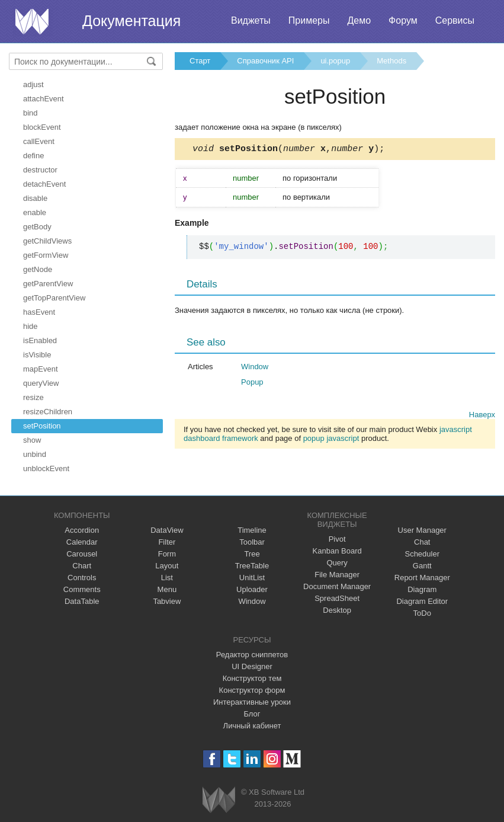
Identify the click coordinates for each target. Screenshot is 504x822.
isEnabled (40, 340)
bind (31, 113)
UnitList (252, 578)
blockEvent (42, 127)
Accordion (82, 530)
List (167, 578)
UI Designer (252, 666)
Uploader (252, 589)
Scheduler (422, 554)
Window (255, 368)
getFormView (46, 255)
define (33, 156)
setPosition (42, 426)
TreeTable (252, 566)
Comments (82, 589)
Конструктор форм (252, 690)
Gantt (422, 566)
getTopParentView (54, 298)
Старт (200, 61)
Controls (82, 578)
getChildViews (47, 241)
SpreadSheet (337, 598)
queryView (41, 383)
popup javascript (331, 440)
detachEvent (44, 184)
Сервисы (455, 20)
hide (31, 326)
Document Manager (337, 586)
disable (35, 198)
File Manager (337, 575)
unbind (35, 454)
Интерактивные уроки (252, 702)
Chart (82, 566)
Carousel (82, 554)
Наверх (482, 416)
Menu (167, 589)
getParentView (48, 284)
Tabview (167, 601)
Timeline (252, 530)
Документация (131, 21)
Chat (422, 542)
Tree (252, 554)
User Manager (422, 530)
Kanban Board (337, 551)
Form (167, 554)
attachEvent (44, 99)
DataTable (82, 601)
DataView (167, 530)
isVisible (37, 355)
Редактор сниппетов (252, 655)
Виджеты (251, 20)
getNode (38, 269)
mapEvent (41, 369)
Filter (167, 542)
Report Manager (422, 578)
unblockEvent (46, 468)
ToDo (422, 613)
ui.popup (335, 61)
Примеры (309, 20)
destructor (40, 170)
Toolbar (252, 542)
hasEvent (39, 312)
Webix (219, 800)
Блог (252, 714)
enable (35, 212)
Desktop (337, 610)
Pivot (337, 539)
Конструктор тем (252, 678)
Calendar (82, 542)
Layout (167, 566)
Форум (403, 20)
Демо (359, 20)
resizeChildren (48, 412)
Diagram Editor (422, 601)
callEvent (39, 141)
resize (33, 397)
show (32, 440)
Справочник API (265, 61)
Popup (252, 384)
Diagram (422, 589)
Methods (391, 61)
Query (337, 563)
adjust (33, 84)
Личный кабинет (252, 726)
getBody (37, 227)
